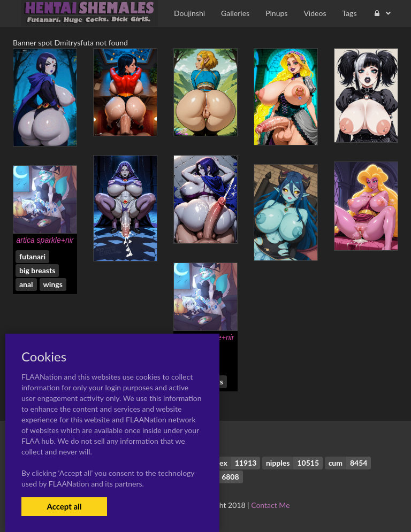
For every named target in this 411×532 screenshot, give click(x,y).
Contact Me (270, 505)
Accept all (64, 506)
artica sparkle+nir (45, 240)
